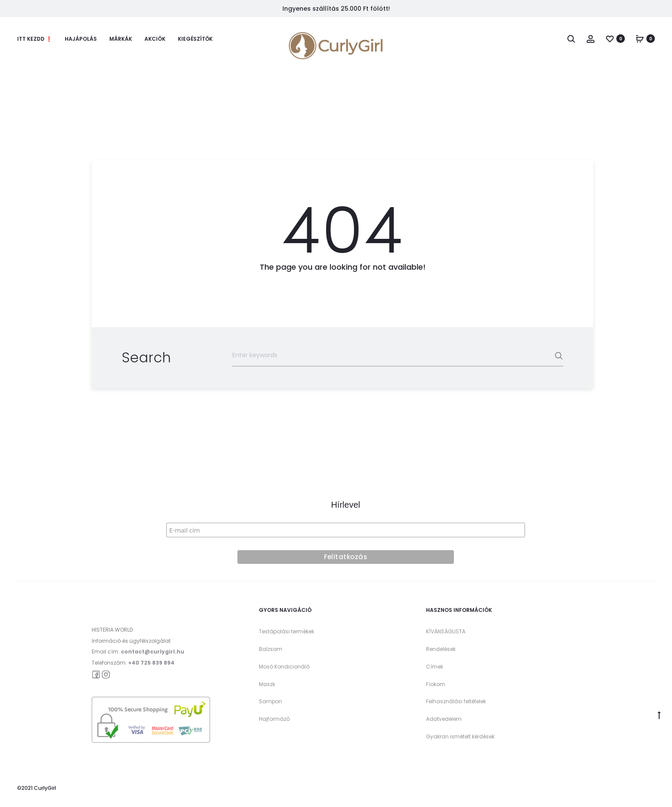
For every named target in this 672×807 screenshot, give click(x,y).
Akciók (155, 39)
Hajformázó (274, 719)
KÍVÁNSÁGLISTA (446, 631)
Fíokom (436, 684)
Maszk (267, 684)
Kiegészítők (195, 39)
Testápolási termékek (286, 631)
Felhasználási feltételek (456, 701)
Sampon (270, 701)
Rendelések (441, 649)
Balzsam (271, 649)
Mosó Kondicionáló (284, 667)
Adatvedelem (444, 719)
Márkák (121, 39)
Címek (435, 667)
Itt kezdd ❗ (35, 39)
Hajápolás (81, 39)
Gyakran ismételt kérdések (460, 736)
